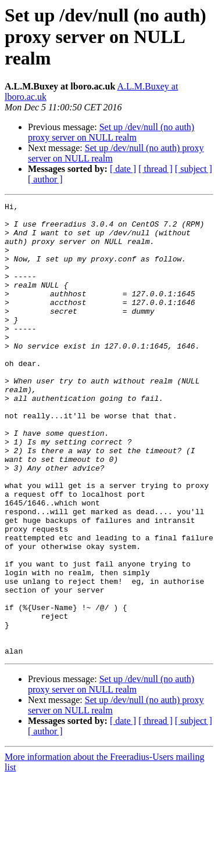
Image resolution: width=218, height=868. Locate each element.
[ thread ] (156, 169)
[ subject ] (194, 169)
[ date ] (123, 169)
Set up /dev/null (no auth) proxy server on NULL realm (111, 132)
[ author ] (45, 179)
